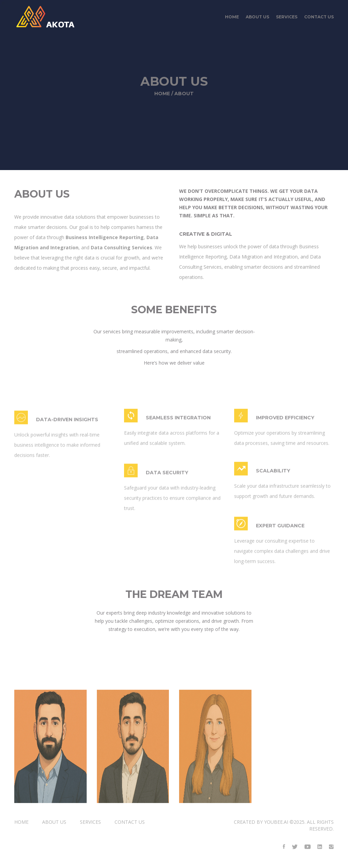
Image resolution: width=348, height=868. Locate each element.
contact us (319, 19)
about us (257, 19)
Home (232, 19)
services (287, 19)
